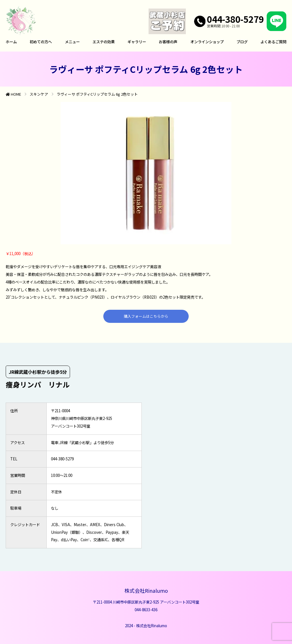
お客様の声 (168, 42)
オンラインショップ (207, 42)
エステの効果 (104, 42)
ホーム (11, 42)
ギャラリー (137, 42)
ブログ (242, 42)
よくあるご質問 (273, 42)
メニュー (72, 42)
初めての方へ (41, 42)
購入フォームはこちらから (146, 316)
